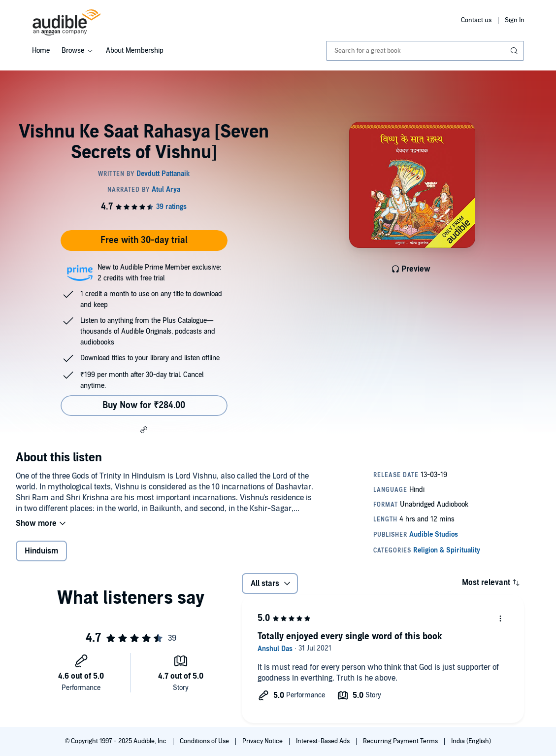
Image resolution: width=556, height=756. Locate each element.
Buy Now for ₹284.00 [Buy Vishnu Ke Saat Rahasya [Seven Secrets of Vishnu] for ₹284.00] (144, 405)
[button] (144, 429)
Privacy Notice (263, 741)
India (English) (471, 741)
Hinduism (41, 551)
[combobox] (425, 51)
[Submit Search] (515, 51)
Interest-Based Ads (324, 741)
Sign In (515, 20)
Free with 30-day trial (144, 240)
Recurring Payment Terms (401, 741)
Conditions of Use (205, 741)
